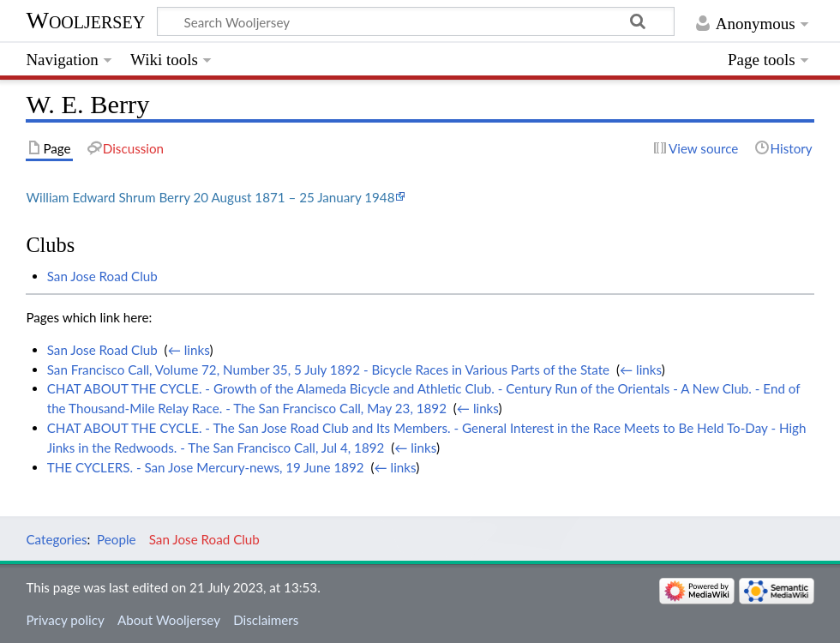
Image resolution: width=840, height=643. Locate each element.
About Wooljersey (169, 620)
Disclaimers (266, 620)
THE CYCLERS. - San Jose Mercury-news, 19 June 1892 (206, 467)
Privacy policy (65, 620)
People (116, 539)
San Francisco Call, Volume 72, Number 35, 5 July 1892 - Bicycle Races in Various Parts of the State (328, 370)
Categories (56, 539)
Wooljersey (85, 20)
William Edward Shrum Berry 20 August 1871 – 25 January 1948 (210, 197)
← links (189, 350)
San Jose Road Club (102, 276)
